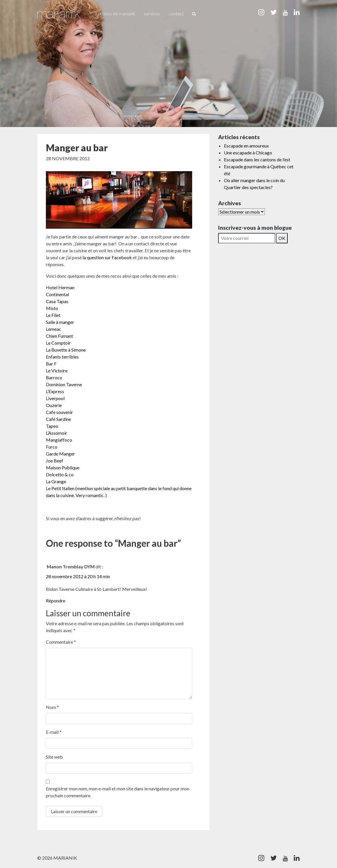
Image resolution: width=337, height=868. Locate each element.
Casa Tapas (57, 301)
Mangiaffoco (59, 440)
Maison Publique (63, 467)
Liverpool (55, 398)
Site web (54, 757)
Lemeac (54, 329)
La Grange (56, 481)
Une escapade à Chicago (248, 153)
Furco (52, 447)
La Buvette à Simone (66, 350)
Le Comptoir (58, 343)
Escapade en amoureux (246, 146)
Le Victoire (57, 370)
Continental (57, 294)
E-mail (54, 732)
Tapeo (52, 426)
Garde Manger (60, 454)
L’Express (55, 391)
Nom (52, 707)
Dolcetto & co (60, 474)
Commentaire (61, 642)
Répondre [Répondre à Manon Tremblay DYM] (56, 601)
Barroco (54, 377)
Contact (176, 13)
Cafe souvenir (59, 412)
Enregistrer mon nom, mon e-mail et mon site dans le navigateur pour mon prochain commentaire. (118, 792)
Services (152, 13)
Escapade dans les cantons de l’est (257, 159)
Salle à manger (60, 322)
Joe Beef (55, 461)
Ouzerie (54, 405)
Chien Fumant (59, 336)
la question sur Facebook (107, 257)
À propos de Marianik (115, 13)
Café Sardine (58, 419)
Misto (52, 308)
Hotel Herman (60, 287)
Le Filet (53, 315)
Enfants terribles (62, 357)
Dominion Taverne (64, 384)
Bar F (51, 364)
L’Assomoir (57, 433)
